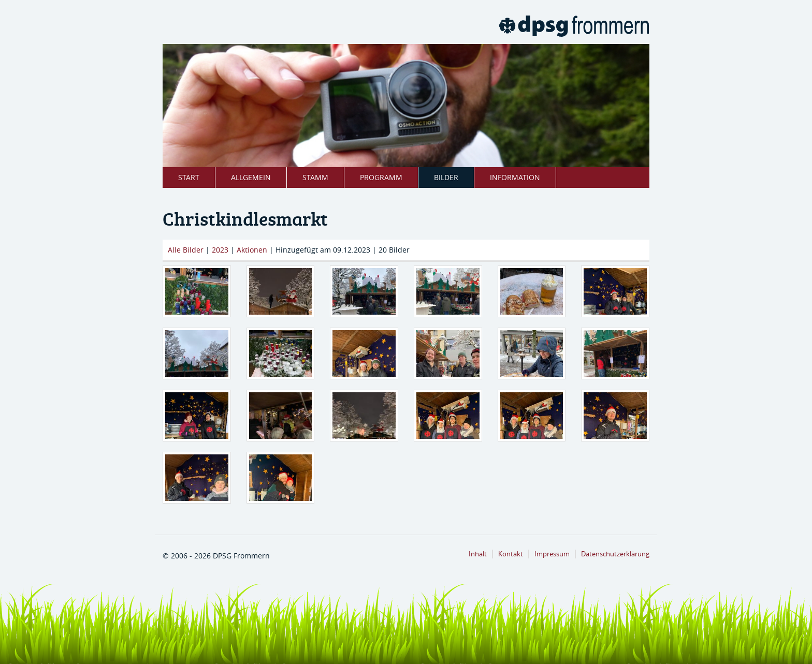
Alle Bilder (186, 250)
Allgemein (251, 177)
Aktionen (252, 250)
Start (189, 177)
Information (515, 177)
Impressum (552, 554)
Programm (381, 177)
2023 (220, 250)
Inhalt (478, 554)
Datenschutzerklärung (615, 554)
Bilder (446, 177)
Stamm (315, 177)
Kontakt (511, 554)
